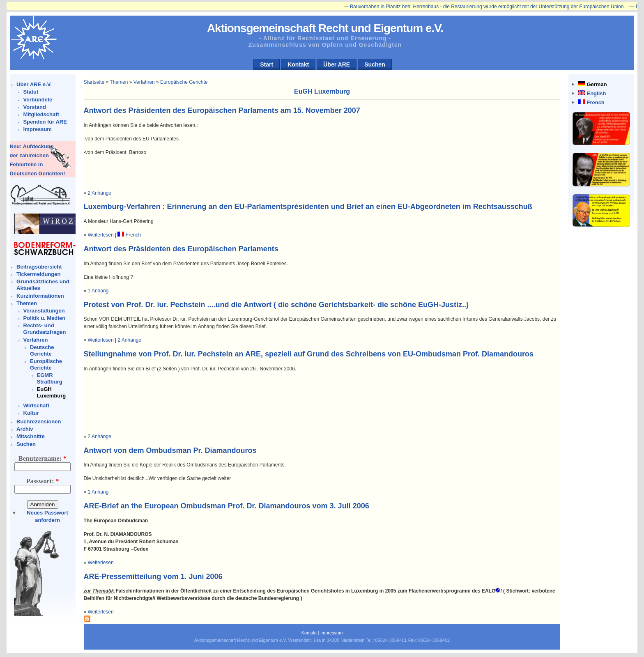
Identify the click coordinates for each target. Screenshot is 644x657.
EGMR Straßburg (50, 378)
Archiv (25, 429)
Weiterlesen (101, 235)
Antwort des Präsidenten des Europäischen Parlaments (181, 249)
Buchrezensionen (39, 422)
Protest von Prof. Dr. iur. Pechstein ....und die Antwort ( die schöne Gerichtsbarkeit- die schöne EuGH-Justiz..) (276, 305)
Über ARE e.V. (34, 84)
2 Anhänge (100, 193)
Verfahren (36, 340)
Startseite (94, 82)
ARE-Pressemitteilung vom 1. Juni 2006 (153, 577)
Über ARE (337, 64)
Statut (31, 92)
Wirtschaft (36, 405)
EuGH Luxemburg (52, 392)
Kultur (31, 413)
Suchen (375, 64)
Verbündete (38, 100)
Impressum (38, 129)
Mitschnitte (31, 436)
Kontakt (298, 64)
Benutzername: (43, 458)
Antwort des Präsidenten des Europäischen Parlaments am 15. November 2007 (222, 110)
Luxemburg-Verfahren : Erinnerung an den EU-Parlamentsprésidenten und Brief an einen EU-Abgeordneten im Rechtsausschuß (308, 207)
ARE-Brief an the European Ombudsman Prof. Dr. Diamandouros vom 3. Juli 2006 (227, 506)
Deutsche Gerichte (42, 350)
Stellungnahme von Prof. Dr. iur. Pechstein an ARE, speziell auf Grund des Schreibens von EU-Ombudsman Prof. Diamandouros (309, 354)
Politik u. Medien (45, 318)
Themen (27, 303)
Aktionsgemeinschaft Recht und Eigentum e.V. (325, 28)
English (596, 93)
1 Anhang (98, 291)
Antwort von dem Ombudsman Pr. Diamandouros (170, 450)
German (597, 84)
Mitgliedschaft (41, 114)
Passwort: (43, 481)
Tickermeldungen (38, 274)
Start (267, 64)
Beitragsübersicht (39, 267)
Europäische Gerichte (46, 364)
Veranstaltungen (44, 311)
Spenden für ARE (45, 122)
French (595, 102)
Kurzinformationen (40, 296)
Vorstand (35, 107)
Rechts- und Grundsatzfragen (45, 329)
